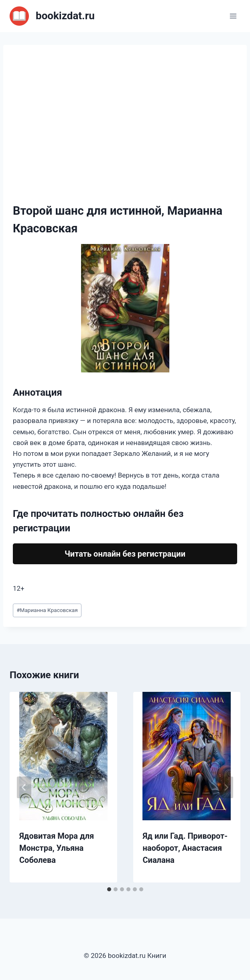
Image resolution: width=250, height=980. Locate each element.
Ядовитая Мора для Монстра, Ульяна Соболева (57, 848)
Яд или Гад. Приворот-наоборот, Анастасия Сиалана (185, 848)
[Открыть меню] (233, 16)
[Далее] (226, 787)
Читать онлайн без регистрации (125, 554)
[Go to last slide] (24, 787)
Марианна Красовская (47, 610)
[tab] (109, 889)
